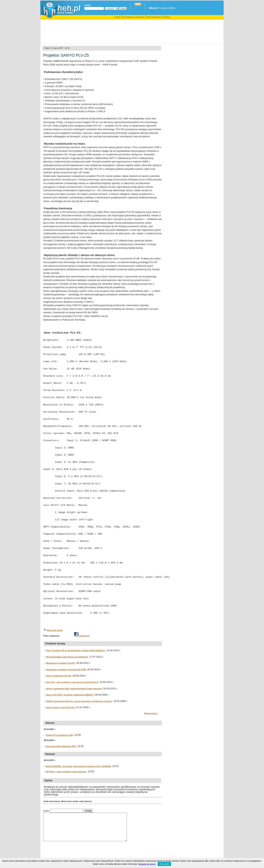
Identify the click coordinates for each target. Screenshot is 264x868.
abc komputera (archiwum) (134, 17)
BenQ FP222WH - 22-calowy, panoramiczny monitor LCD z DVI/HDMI (78, 766)
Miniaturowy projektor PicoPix (60, 663)
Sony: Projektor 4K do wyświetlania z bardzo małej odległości (76, 650)
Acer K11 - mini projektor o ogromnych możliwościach (72, 682)
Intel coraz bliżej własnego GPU (61, 746)
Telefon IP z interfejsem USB (59, 735)
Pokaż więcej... (151, 713)
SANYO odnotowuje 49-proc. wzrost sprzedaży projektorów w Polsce (79, 701)
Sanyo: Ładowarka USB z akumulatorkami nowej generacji (74, 689)
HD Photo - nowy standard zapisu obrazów (66, 772)
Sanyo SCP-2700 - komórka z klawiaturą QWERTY (70, 695)
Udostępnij (82, 636)
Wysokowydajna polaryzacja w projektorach (67, 657)
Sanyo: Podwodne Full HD (59, 676)
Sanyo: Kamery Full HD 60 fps (60, 707)
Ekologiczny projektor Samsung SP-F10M (66, 670)
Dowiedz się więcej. (147, 864)
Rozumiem (164, 864)
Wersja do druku (55, 630)
